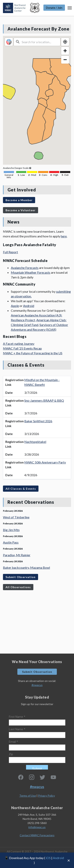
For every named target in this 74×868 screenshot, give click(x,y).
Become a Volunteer (21, 210)
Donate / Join (54, 8)
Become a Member (19, 200)
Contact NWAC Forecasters (37, 835)
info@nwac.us (37, 827)
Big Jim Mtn (11, 530)
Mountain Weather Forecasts (31, 272)
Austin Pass (11, 542)
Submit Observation (21, 577)
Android (58, 858)
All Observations (18, 587)
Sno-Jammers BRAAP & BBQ (44, 400)
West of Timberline (16, 517)
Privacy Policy (46, 796)
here (64, 236)
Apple (15, 306)
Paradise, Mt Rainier (17, 555)
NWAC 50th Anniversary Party (45, 462)
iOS (48, 858)
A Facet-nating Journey (19, 344)
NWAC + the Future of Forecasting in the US (33, 353)
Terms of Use (28, 796)
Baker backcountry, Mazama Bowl (26, 567)
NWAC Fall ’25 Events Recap (22, 348)
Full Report (10, 252)
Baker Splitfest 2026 (38, 421)
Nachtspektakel (35, 442)
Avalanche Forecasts (25, 268)
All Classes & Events (21, 489)
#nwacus (37, 685)
